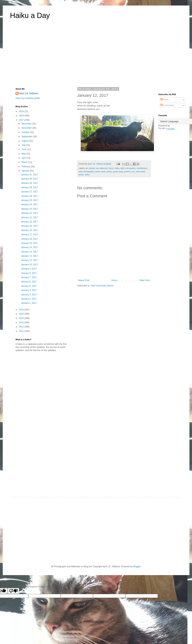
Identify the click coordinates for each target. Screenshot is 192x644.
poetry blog (118, 171)
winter (81, 175)
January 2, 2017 (29, 299)
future (111, 168)
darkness (104, 168)
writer (87, 175)
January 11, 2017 (29, 260)
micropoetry (131, 168)
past (81, 171)
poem (98, 171)
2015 (22, 314)
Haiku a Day (30, 15)
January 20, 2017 (29, 222)
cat (97, 168)
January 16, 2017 (29, 239)
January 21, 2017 (29, 217)
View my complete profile (28, 98)
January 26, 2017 (29, 196)
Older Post (145, 280)
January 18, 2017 (29, 230)
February (26, 167)
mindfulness (142, 168)
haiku (117, 168)
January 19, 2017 (29, 226)
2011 (22, 331)
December (27, 124)
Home (114, 280)
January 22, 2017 (29, 213)
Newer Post (84, 280)
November (27, 128)
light (122, 168)
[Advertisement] (96, 56)
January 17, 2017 (29, 235)
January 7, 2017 (29, 277)
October (26, 132)
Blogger (137, 567)
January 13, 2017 (29, 252)
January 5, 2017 (29, 286)
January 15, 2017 (29, 243)
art (87, 168)
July (24, 145)
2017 (22, 120)
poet (103, 171)
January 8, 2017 (29, 273)
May (24, 154)
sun (133, 171)
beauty (92, 168)
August (25, 141)
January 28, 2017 (29, 187)
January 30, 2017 (29, 179)
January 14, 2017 (29, 247)
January (26, 171)
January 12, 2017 (29, 256)
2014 (22, 318)
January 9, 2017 (29, 269)
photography (89, 171)
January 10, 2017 (29, 265)
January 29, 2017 (29, 183)
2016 (22, 310)
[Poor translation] (13, 591)
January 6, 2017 (29, 282)
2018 (22, 116)
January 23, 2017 (29, 209)
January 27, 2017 (29, 192)
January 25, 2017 (29, 200)
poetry (109, 171)
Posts (164, 100)
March (25, 162)
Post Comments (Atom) (102, 286)
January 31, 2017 (29, 175)
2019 (22, 111)
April (24, 158)
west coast (140, 171)
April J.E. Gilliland (29, 93)
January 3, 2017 (29, 295)
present (127, 171)
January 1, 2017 (29, 303)
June (24, 149)
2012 (22, 327)
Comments (167, 105)
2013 (22, 322)
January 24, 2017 (29, 204)
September (27, 136)
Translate (167, 129)
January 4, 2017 (29, 290)
